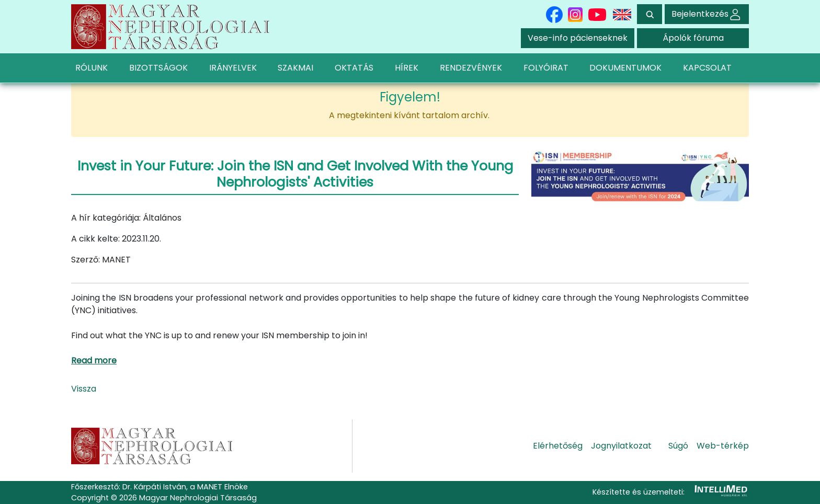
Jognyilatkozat (621, 446)
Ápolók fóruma (693, 38)
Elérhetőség (558, 446)
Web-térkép (723, 446)
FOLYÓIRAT (546, 68)
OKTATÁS (354, 68)
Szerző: (86, 260)
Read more (94, 360)
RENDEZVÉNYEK (471, 68)
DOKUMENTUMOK (625, 68)
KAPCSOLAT (707, 68)
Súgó (678, 446)
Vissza (84, 389)
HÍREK (407, 68)
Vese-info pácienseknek (578, 38)
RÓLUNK (92, 68)
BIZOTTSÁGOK (158, 68)
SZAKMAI (295, 68)
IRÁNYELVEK (233, 68)
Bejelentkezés (707, 14)
